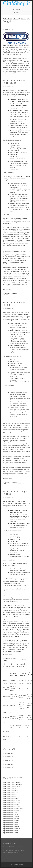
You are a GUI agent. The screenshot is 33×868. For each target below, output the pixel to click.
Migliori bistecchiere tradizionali (12, 811)
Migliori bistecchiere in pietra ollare (13, 809)
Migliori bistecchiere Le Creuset (12, 786)
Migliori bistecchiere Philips (10, 825)
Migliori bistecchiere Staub (10, 793)
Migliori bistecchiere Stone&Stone (12, 784)
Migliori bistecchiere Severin (11, 819)
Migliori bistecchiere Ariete (10, 833)
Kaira (21, 864)
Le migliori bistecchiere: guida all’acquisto (13, 778)
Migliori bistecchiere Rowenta (11, 827)
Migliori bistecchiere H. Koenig (11, 801)
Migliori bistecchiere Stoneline (11, 782)
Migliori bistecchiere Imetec (11, 823)
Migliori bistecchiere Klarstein (11, 821)
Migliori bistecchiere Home (10, 791)
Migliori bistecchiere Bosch (10, 831)
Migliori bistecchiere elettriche (11, 807)
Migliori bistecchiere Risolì (10, 797)
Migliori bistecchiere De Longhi (11, 829)
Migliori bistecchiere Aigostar (11, 817)
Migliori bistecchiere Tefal (10, 813)
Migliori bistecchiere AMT (10, 788)
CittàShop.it (17, 3)
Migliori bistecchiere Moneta (11, 799)
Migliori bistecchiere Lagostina (11, 803)
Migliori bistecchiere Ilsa (10, 795)
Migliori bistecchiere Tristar (10, 815)
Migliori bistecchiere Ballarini (11, 805)
